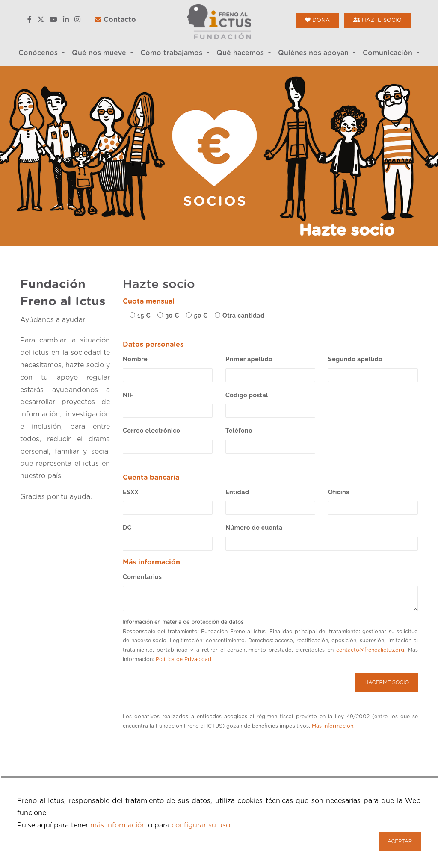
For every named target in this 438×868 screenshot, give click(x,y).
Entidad (237, 492)
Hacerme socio (387, 682)
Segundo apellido (355, 359)
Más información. (333, 726)
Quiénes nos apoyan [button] (314, 53)
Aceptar (400, 841)
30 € (172, 315)
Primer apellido (249, 359)
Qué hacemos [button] (241, 53)
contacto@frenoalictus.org (370, 650)
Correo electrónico (151, 430)
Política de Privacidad (183, 659)
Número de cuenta (254, 527)
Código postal (247, 395)
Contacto (115, 19)
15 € (144, 315)
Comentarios (142, 577)
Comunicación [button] (389, 53)
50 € (201, 315)
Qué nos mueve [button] (100, 53)
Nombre (135, 359)
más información (118, 825)
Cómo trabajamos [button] (172, 53)
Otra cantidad (243, 315)
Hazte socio (377, 20)
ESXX (131, 492)
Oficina (339, 492)
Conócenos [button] (39, 53)
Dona (317, 20)
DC (127, 527)
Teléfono (239, 430)
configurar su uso (201, 825)
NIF (128, 395)
